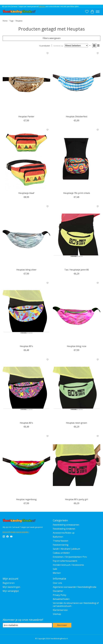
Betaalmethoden (61, 599)
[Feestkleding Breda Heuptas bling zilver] (26, 235)
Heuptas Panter (26, 116)
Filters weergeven (52, 38)
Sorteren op (58, 46)
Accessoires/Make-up (64, 533)
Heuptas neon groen (77, 423)
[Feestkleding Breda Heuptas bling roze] (77, 312)
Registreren (9, 583)
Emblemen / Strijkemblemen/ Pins (70, 557)
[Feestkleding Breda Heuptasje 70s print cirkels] (77, 159)
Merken (57, 573)
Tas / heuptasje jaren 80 (77, 270)
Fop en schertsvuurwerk (65, 561)
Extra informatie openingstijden (16, 532)
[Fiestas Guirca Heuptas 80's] (26, 312)
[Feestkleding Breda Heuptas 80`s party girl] (77, 465)
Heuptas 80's (26, 346)
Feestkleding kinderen (64, 529)
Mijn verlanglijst (11, 591)
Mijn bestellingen (11, 587)
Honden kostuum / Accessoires (68, 565)
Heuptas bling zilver (26, 270)
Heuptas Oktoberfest (77, 116)
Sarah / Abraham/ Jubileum (66, 549)
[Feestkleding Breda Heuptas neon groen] (77, 388)
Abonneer (62, 625)
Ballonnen (58, 537)
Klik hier (42, 6)
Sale (55, 569)
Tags (12, 21)
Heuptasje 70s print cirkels (77, 193)
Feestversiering (61, 545)
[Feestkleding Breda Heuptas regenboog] (26, 465)
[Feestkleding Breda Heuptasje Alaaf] (26, 159)
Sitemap (57, 614)
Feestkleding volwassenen (66, 525)
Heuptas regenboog (26, 499)
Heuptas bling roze (77, 346)
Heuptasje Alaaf (26, 193)
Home (5, 21)
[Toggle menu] (98, 12)
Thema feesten (60, 541)
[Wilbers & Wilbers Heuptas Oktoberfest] (77, 82)
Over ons (57, 583)
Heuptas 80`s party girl (77, 499)
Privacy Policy (60, 595)
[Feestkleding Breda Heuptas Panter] (26, 82)
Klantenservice (60, 610)
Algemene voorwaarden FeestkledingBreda (75, 587)
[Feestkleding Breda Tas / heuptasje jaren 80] (77, 235)
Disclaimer (58, 591)
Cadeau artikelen (61, 553)
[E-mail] (27, 625)
